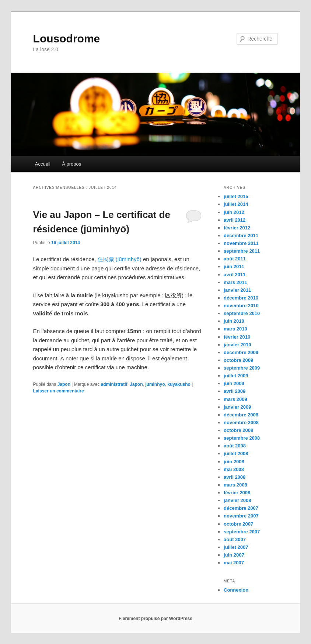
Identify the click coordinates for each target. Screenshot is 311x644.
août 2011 (235, 259)
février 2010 (237, 337)
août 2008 (235, 446)
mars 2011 (235, 282)
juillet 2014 (236, 204)
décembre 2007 (241, 508)
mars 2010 (235, 329)
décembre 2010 (241, 298)
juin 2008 (234, 462)
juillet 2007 (236, 547)
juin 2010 (234, 321)
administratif (114, 384)
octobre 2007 (238, 524)
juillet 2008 (236, 453)
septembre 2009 (242, 368)
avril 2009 (235, 391)
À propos (71, 164)
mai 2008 (234, 469)
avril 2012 (235, 220)
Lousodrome (67, 39)
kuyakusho (179, 384)
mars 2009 (235, 399)
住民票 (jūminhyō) (120, 259)
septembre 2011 (242, 251)
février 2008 (237, 493)
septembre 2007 (242, 532)
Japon (64, 384)
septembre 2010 (242, 313)
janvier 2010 (237, 345)
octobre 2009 (238, 360)
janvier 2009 (237, 407)
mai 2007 (234, 563)
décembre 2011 (241, 236)
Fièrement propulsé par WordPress (155, 619)
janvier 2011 (237, 290)
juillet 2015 (236, 196)
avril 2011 (235, 275)
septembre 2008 (242, 438)
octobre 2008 (238, 430)
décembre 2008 (241, 415)
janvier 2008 (237, 500)
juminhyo (155, 384)
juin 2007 (234, 555)
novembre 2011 (241, 243)
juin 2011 (234, 266)
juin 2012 (234, 212)
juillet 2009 (236, 376)
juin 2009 (234, 383)
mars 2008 (235, 485)
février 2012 (237, 228)
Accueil (43, 164)
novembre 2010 (241, 306)
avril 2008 (235, 477)
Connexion (236, 590)
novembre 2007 (241, 516)
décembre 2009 (241, 352)
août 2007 (235, 539)
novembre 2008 (241, 423)
